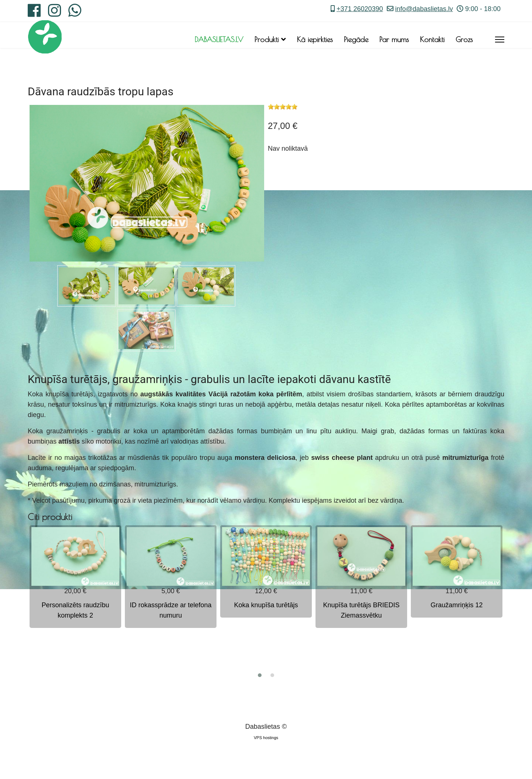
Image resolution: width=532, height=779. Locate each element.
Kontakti (432, 39)
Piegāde (356, 39)
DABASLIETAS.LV (219, 39)
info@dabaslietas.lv (424, 9)
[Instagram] (54, 13)
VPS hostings (266, 738)
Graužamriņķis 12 (456, 605)
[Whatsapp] (75, 13)
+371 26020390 (360, 9)
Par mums (394, 39)
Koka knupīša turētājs (266, 605)
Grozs (464, 39)
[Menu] (500, 40)
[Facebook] (34, 13)
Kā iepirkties (315, 39)
